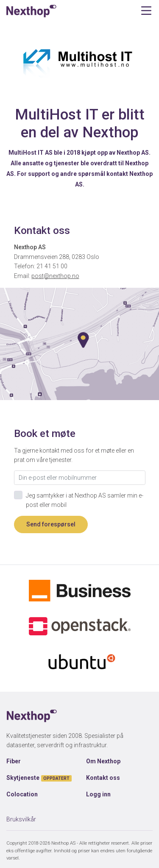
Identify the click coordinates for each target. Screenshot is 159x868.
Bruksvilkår (21, 819)
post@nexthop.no (55, 276)
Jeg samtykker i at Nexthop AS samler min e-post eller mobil (85, 500)
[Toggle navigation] (146, 11)
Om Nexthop (103, 761)
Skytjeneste (39, 778)
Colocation (22, 794)
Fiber (14, 761)
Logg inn (98, 794)
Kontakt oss (103, 778)
